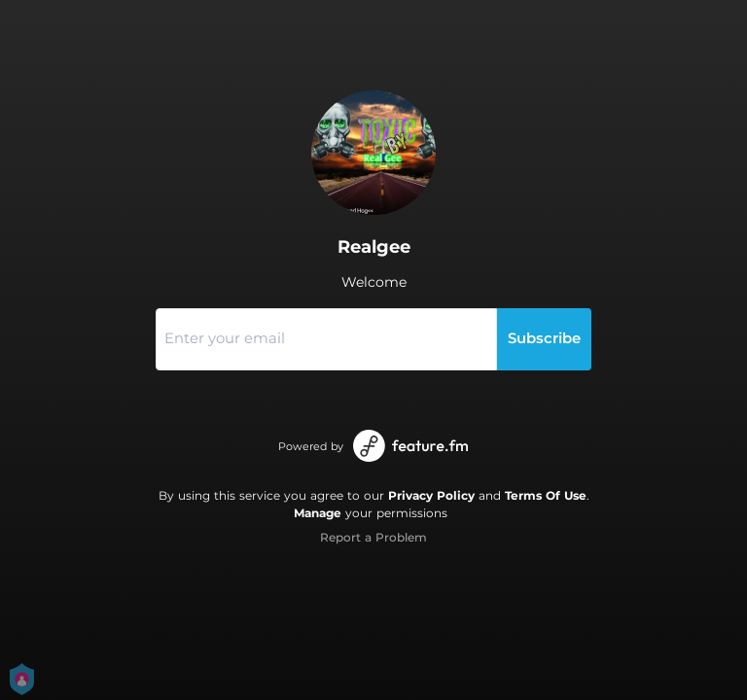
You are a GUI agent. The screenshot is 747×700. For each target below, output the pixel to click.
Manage (318, 513)
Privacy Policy (431, 495)
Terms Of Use (546, 495)
